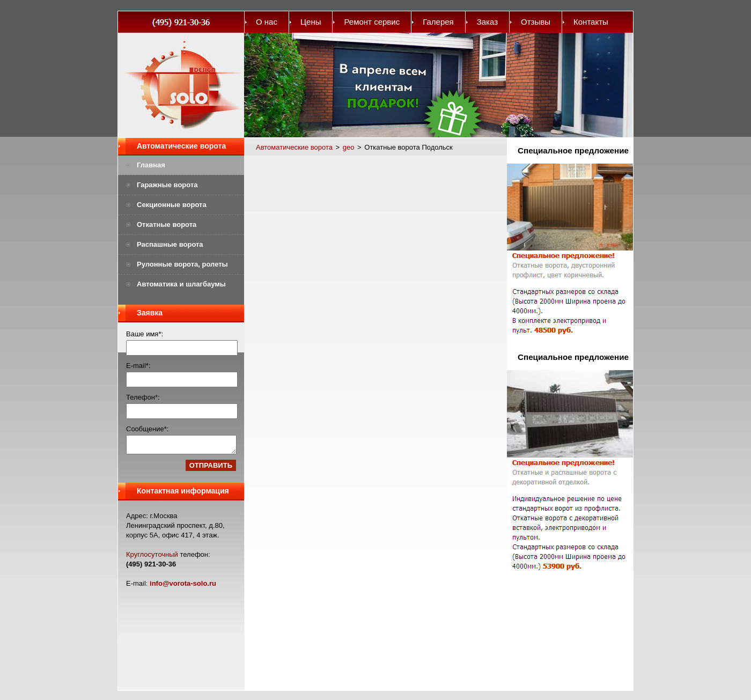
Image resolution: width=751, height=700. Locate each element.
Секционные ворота (172, 205)
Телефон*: (143, 397)
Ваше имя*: (145, 334)
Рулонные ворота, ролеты (182, 264)
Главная (151, 165)
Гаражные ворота (167, 185)
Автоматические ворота (181, 146)
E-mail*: (138, 366)
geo (349, 147)
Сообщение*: (147, 429)
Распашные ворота (170, 244)
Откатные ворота (167, 224)
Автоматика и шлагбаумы (181, 284)
